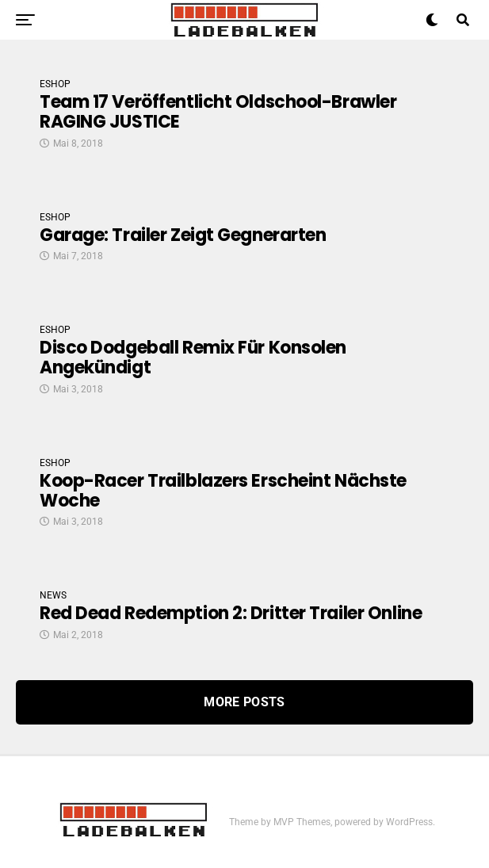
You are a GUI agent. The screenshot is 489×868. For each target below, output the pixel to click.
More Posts (244, 702)
